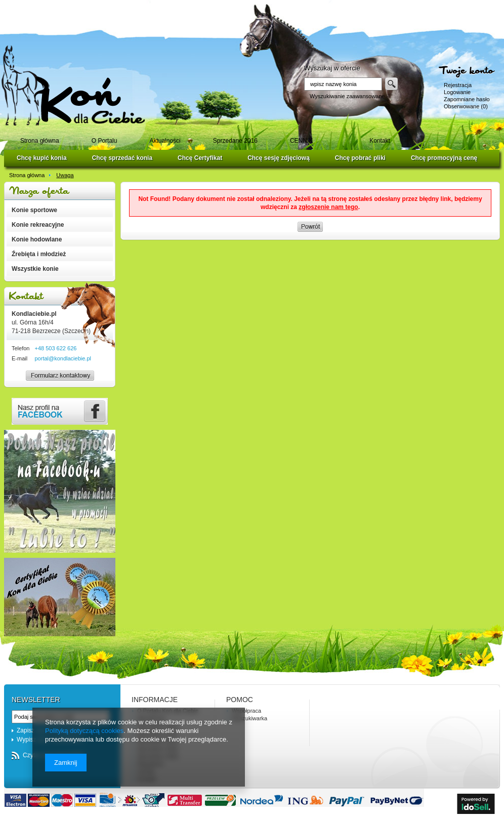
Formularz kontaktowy (55, 380)
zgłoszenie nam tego (328, 207)
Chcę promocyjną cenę (444, 158)
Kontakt (60, 296)
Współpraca (246, 711)
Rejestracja (458, 85)
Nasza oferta (60, 191)
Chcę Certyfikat (200, 158)
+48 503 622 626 (55, 348)
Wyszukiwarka (249, 718)
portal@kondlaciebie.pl (62, 358)
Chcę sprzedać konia (122, 158)
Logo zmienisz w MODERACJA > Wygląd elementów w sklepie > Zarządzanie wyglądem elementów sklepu (73, 85)
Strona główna (27, 175)
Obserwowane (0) (466, 106)
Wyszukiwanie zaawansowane (347, 96)
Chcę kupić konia (42, 158)
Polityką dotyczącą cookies (84, 731)
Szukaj (391, 84)
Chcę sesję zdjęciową (279, 158)
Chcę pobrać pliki (360, 158)
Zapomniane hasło (467, 99)
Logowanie (457, 92)
